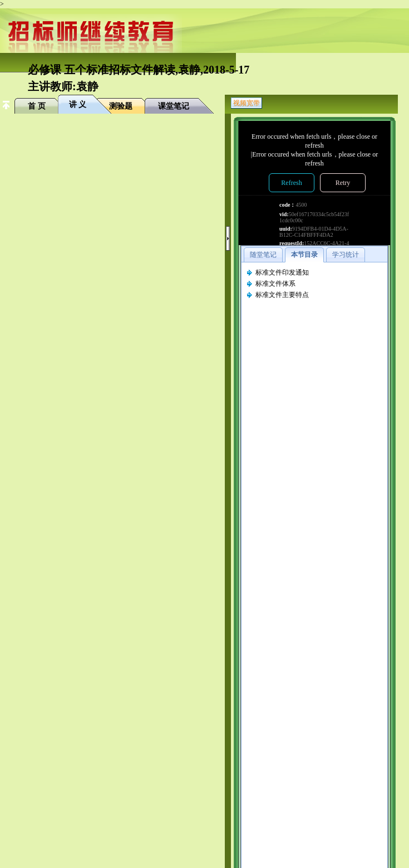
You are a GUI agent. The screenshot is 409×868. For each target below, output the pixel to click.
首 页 (37, 106)
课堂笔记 (174, 106)
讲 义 (78, 104)
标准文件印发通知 (282, 272)
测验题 (121, 106)
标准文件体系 (275, 284)
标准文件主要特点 (282, 295)
